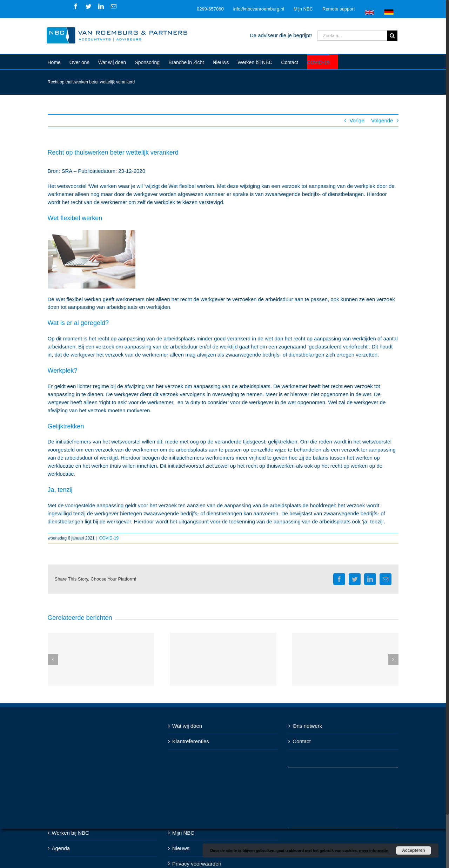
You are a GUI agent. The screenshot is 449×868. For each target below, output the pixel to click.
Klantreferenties (191, 741)
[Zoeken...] (352, 36)
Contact (302, 741)
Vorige (357, 120)
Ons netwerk (307, 726)
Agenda (61, 848)
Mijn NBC (183, 833)
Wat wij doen (187, 726)
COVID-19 (109, 538)
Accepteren (413, 850)
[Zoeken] (392, 36)
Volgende (382, 120)
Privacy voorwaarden (197, 864)
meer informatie (373, 850)
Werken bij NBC (71, 833)
